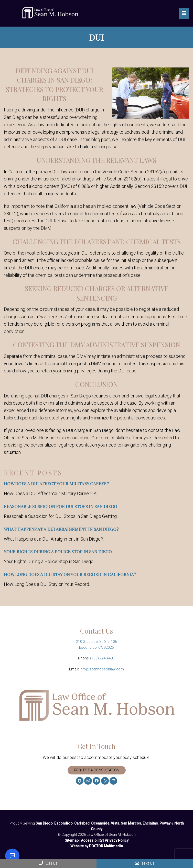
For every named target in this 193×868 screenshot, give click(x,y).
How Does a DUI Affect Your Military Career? (56, 484)
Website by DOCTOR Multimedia (97, 846)
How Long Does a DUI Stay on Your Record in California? (70, 574)
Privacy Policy (117, 840)
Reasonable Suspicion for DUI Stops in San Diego (61, 506)
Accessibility (92, 840)
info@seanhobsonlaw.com (102, 669)
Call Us (48, 863)
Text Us (145, 863)
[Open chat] (12, 856)
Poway (165, 823)
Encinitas (150, 823)
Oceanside (100, 823)
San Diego (44, 823)
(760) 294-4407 (103, 658)
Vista (115, 823)
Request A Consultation (97, 770)
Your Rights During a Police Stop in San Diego (58, 552)
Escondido (63, 823)
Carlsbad (82, 823)
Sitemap (72, 840)
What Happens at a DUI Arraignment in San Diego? (61, 529)
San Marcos (131, 823)
